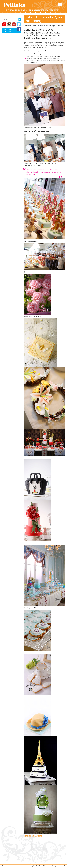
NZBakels (41, 866)
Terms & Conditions (7, 866)
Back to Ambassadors (34, 836)
